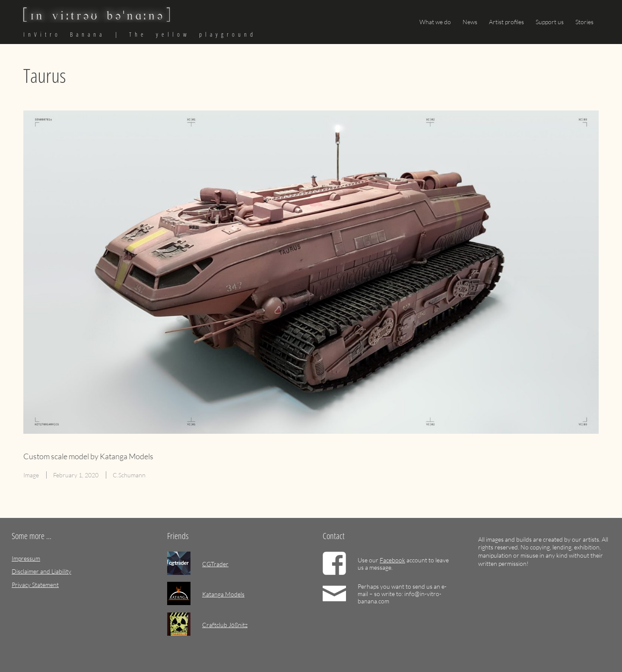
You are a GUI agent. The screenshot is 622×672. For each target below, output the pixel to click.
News (470, 22)
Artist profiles (506, 22)
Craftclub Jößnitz (225, 625)
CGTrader (215, 564)
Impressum (26, 558)
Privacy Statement (35, 585)
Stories (584, 22)
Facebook (392, 560)
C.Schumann (129, 475)
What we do (435, 22)
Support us (550, 22)
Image (31, 475)
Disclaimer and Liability (41, 571)
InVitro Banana (64, 35)
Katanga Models (223, 594)
